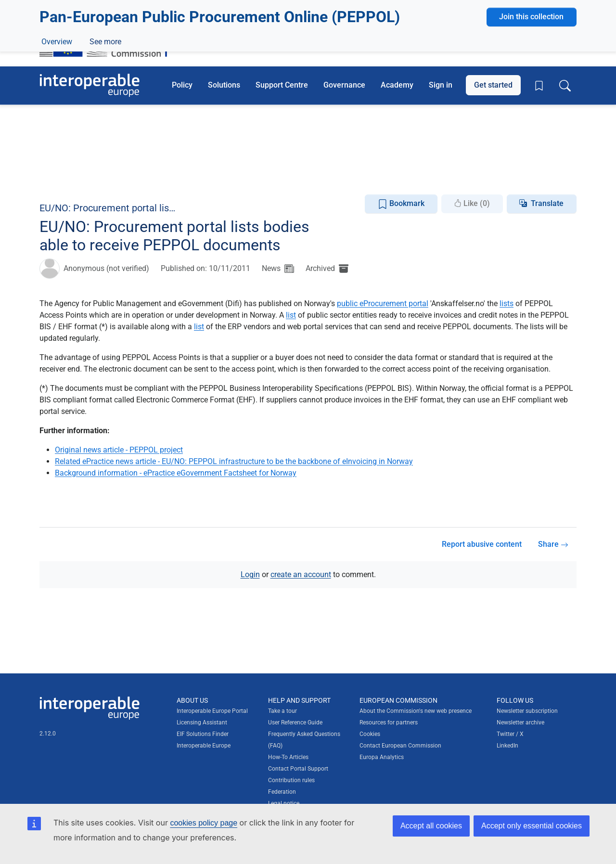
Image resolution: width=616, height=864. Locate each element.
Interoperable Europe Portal (212, 711)
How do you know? (199, 6)
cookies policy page (204, 823)
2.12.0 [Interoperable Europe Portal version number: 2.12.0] (48, 734)
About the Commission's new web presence (416, 711)
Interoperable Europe (204, 746)
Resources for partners (389, 722)
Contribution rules (291, 780)
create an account (301, 574)
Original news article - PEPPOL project (119, 450)
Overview (57, 177)
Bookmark (401, 204)
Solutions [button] (224, 85)
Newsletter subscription (527, 711)
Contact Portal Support (298, 769)
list (291, 315)
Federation (282, 792)
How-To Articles (288, 757)
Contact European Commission (400, 746)
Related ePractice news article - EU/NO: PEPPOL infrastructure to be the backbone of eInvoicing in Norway (234, 461)
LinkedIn (507, 746)
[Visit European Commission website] (108, 40)
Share (553, 544)
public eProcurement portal (383, 303)
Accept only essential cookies (532, 826)
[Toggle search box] (565, 85)
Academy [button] (397, 85)
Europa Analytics (382, 757)
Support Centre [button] (282, 85)
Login (250, 574)
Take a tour (282, 711)
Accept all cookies (431, 826)
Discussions (108, 177)
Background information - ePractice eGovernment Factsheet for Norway (176, 473)
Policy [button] (182, 85)
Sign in (441, 85)
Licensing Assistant (202, 722)
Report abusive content (482, 544)
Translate (547, 203)
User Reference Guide (295, 722)
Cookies (370, 734)
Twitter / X (510, 734)
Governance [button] (344, 85)
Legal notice (284, 803)
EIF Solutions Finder (203, 734)
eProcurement (94, 155)
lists (507, 303)
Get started (493, 85)
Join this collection (531, 122)
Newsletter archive (520, 722)
